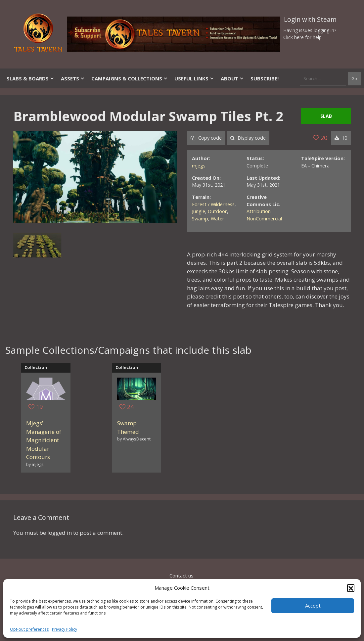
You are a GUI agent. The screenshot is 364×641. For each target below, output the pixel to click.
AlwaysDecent (137, 439)
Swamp (200, 219)
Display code (248, 138)
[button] (351, 588)
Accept (313, 606)
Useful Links (194, 78)
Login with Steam (310, 20)
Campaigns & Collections (130, 78)
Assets (73, 78)
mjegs (199, 166)
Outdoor (217, 211)
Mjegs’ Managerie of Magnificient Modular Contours (44, 440)
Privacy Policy (65, 629)
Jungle (199, 211)
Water (218, 219)
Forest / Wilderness (213, 204)
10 (341, 138)
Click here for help (302, 37)
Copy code (206, 138)
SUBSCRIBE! (265, 78)
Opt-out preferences (29, 629)
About (232, 78)
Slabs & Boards (30, 78)
